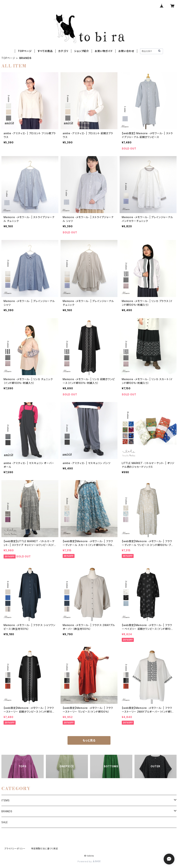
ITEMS (6, 800)
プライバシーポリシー (15, 849)
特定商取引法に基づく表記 (45, 849)
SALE (5, 822)
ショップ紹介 (81, 51)
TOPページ (25, 51)
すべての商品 (45, 51)
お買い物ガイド (104, 51)
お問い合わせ (126, 51)
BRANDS (7, 811)
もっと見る (89, 740)
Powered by (89, 861)
